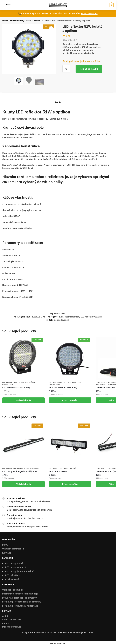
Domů (5, 21)
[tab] (58, 100)
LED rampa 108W (58, 472)
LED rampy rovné (68, 469)
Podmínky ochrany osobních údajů (20, 594)
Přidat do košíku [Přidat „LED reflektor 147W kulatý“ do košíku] (23, 400)
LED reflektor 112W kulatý (63, 388)
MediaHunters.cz (45, 633)
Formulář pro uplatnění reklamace (20, 606)
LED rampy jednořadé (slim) (20, 572)
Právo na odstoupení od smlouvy (19, 598)
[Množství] (66, 69)
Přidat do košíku (89, 69)
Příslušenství (12, 580)
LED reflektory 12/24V (21, 21)
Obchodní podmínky (13, 590)
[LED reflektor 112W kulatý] (70, 359)
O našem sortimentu (13, 549)
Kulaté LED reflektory (44, 21)
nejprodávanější (62, 320)
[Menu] (7, 5)
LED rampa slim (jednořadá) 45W (20, 472)
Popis (58, 102)
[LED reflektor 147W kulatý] (23, 359)
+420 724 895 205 (89, 14)
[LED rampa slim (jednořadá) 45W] (23, 445)
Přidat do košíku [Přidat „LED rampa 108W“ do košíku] (70, 485)
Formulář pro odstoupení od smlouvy (22, 602)
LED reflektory (13, 576)
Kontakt (6, 553)
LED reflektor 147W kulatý (16, 388)
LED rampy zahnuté (16, 568)
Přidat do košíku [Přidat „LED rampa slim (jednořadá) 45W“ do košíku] (23, 485)
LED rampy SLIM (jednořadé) (27, 469)
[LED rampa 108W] (70, 445)
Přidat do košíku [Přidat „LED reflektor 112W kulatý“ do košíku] (70, 400)
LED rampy (7, 469)
